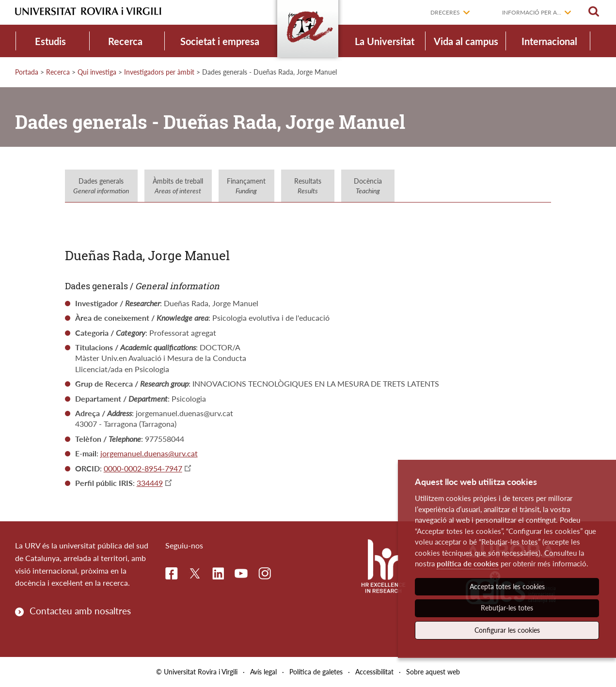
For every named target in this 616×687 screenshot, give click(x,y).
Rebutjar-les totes (507, 608)
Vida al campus (466, 41)
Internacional (549, 41)
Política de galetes (316, 672)
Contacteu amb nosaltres (80, 611)
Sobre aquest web (433, 672)
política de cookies (468, 563)
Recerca (125, 41)
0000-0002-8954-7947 (143, 468)
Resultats (308, 186)
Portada (27, 72)
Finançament (246, 186)
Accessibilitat (374, 672)
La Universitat (385, 41)
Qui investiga (97, 72)
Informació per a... (532, 12)
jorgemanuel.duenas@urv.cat (149, 453)
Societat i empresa (220, 41)
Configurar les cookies (507, 630)
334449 (150, 483)
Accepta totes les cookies (507, 586)
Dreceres (445, 12)
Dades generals (101, 186)
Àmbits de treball (178, 186)
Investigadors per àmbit (159, 72)
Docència (368, 186)
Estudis (50, 41)
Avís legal (263, 672)
